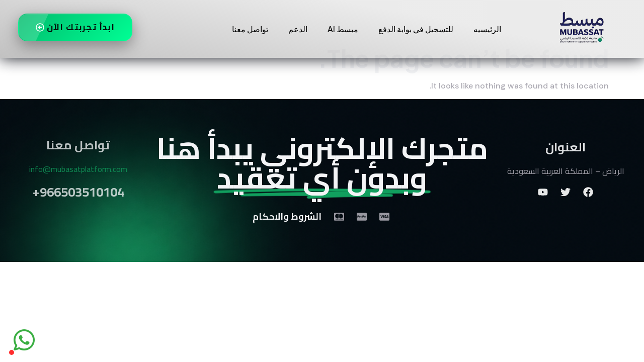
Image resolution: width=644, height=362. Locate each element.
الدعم (298, 29)
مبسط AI (343, 29)
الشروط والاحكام (287, 233)
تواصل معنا (250, 29)
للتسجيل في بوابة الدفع (416, 29)
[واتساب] (24, 340)
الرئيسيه (487, 29)
